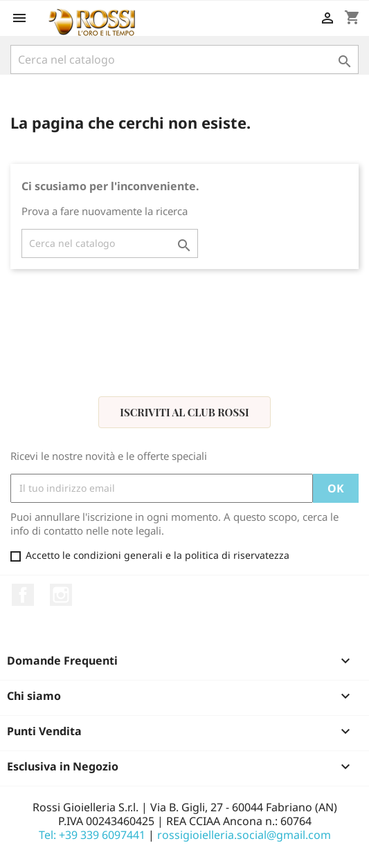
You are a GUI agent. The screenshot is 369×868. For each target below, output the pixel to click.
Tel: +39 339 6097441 (92, 835)
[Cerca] (184, 59)
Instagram (61, 595)
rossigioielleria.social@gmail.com (244, 835)
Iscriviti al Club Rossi (184, 412)
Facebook (23, 595)
